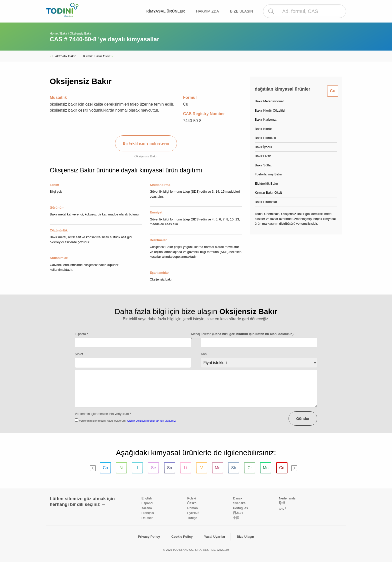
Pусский (193, 513)
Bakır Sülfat (263, 165)
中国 (236, 518)
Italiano (147, 508)
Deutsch (147, 518)
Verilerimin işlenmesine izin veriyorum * (103, 414)
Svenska (239, 503)
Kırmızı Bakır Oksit (98, 56)
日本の (238, 513)
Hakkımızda (207, 11)
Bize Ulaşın (241, 11)
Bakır (64, 34)
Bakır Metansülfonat (269, 101)
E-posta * (81, 334)
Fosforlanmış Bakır (268, 174)
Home (54, 34)
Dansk (238, 498)
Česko (192, 503)
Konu (204, 354)
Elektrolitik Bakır (63, 56)
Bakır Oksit (263, 156)
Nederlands (287, 498)
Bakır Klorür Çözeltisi (270, 110)
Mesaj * (196, 336)
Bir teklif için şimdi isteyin (146, 143)
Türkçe (192, 518)
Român (192, 508)
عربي (283, 508)
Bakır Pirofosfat (266, 202)
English (147, 498)
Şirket (79, 354)
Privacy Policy (149, 537)
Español (147, 503)
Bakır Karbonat (266, 119)
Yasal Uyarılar (215, 537)
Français (148, 513)
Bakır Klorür (263, 129)
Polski (192, 498)
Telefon (247, 334)
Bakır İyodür (263, 147)
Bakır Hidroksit (265, 138)
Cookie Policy (182, 537)
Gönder (303, 418)
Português (240, 508)
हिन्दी (282, 503)
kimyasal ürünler (166, 11)
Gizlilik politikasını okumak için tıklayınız (151, 421)
